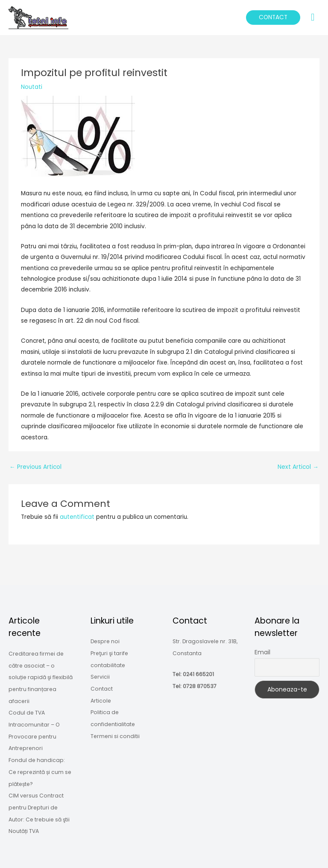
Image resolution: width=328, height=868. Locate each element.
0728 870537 (200, 686)
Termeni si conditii (115, 736)
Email (262, 652)
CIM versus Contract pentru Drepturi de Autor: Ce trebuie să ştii (39, 807)
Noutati (32, 87)
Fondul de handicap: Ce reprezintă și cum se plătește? (40, 772)
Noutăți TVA (24, 831)
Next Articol (298, 467)
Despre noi (105, 641)
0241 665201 (198, 674)
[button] (273, 18)
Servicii (100, 677)
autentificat (77, 517)
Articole (101, 701)
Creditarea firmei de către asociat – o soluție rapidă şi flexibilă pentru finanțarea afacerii (41, 677)
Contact (102, 689)
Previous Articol (35, 467)
